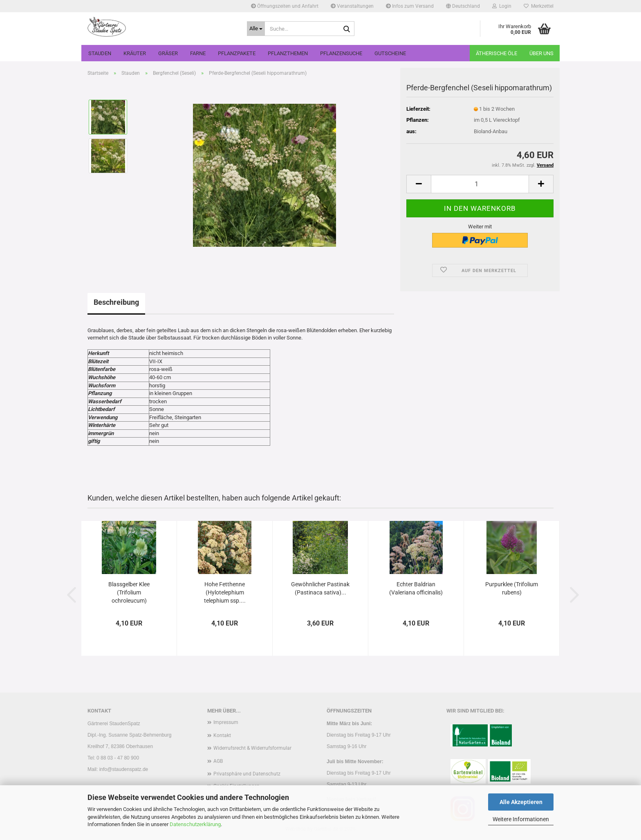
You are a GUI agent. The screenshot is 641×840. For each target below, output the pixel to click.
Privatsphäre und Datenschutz (247, 774)
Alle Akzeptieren (521, 802)
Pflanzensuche (341, 53)
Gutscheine (390, 53)
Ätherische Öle (496, 53)
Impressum (226, 722)
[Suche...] (256, 29)
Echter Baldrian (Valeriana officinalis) (416, 588)
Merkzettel (539, 6)
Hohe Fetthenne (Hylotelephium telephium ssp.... (225, 592)
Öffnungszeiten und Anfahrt (285, 6)
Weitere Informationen (521, 819)
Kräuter (135, 53)
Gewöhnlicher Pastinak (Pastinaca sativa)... (320, 588)
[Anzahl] (480, 184)
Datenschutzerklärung (195, 824)
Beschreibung (116, 302)
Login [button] (502, 6)
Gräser (168, 53)
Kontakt (222, 735)
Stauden (100, 53)
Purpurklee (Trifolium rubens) (512, 588)
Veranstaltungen (352, 6)
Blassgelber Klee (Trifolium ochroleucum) (129, 592)
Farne (198, 53)
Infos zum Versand (410, 6)
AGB (218, 761)
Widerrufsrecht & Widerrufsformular (252, 748)
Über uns (541, 53)
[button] (463, 6)
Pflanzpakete (237, 53)
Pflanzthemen (288, 53)
